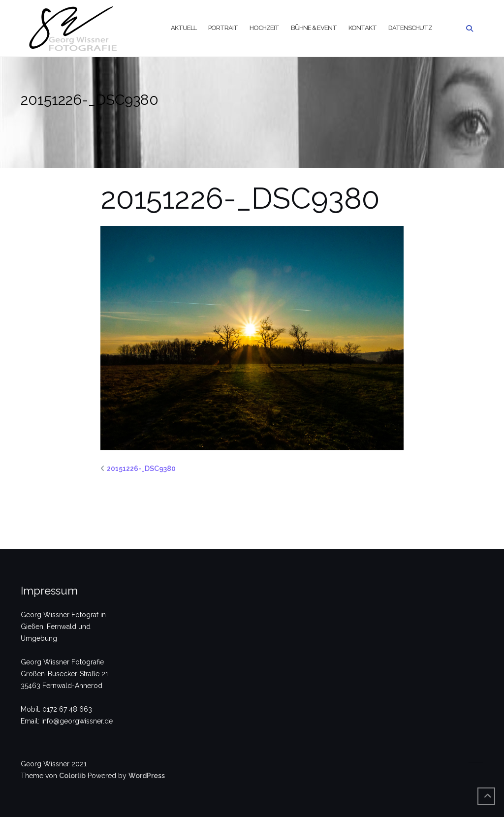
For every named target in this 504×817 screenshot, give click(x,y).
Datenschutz (410, 28)
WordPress (147, 776)
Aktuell (184, 28)
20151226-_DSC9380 (141, 469)
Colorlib (72, 776)
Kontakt (362, 28)
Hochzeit (264, 28)
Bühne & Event (314, 28)
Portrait (223, 28)
